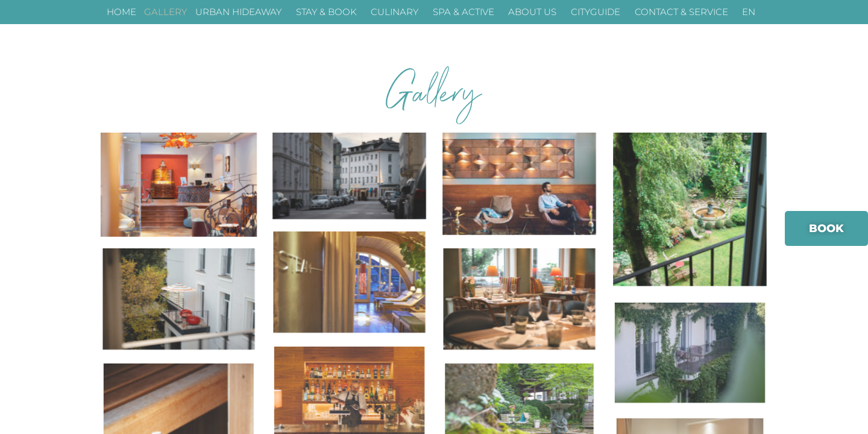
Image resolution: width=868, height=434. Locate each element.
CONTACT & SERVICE (684, 12)
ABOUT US (535, 12)
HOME (121, 12)
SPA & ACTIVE (467, 12)
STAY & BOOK (329, 12)
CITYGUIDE (599, 12)
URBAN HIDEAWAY (241, 12)
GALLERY (165, 12)
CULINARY (398, 12)
